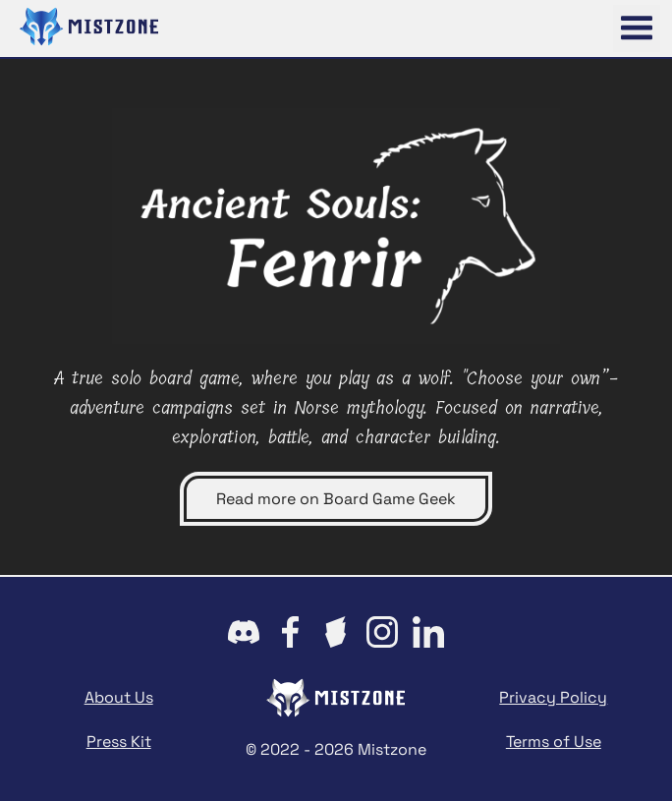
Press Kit (119, 742)
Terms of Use (554, 742)
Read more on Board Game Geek (336, 499)
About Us (119, 697)
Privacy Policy (553, 697)
